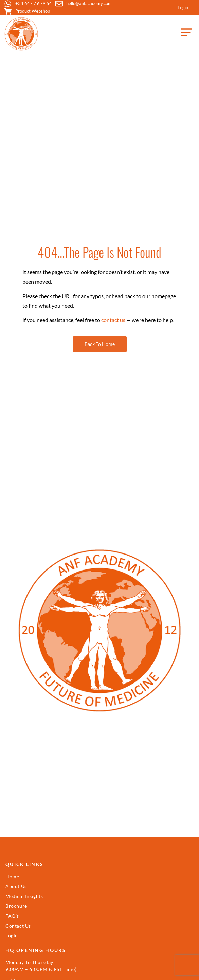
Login (183, 7)
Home (12, 876)
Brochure (16, 906)
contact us (113, 320)
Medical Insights (24, 896)
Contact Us (18, 926)
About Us (16, 886)
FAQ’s (12, 916)
